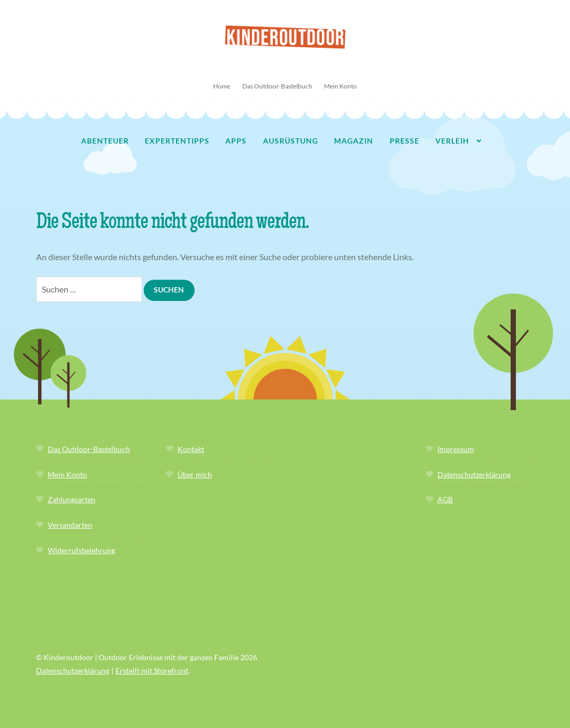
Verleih (452, 141)
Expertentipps (177, 141)
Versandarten (70, 525)
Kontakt (191, 449)
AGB (445, 499)
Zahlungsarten (72, 499)
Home (222, 86)
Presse (405, 141)
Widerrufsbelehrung (81, 550)
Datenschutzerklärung (474, 474)
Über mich (195, 474)
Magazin (354, 141)
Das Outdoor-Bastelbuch (277, 86)
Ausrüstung (291, 141)
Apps (236, 141)
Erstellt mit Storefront (152, 671)
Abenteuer (105, 141)
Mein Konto (340, 86)
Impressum (456, 449)
